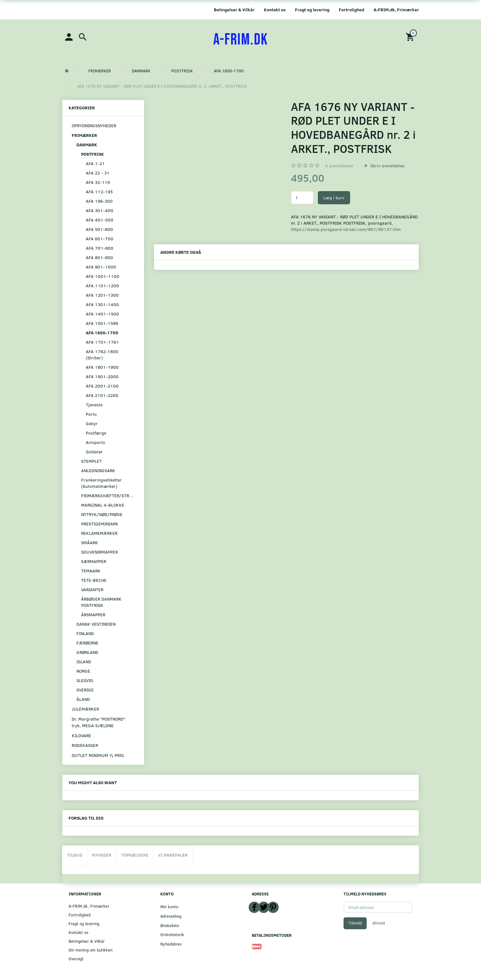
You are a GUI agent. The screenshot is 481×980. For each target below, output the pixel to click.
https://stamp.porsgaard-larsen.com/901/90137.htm (346, 229)
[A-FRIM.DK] (241, 40)
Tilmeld (355, 923)
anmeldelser (339, 166)
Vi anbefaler (173, 855)
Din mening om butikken (91, 950)
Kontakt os (275, 10)
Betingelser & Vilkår (234, 10)
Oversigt (76, 959)
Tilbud (75, 855)
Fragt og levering (312, 10)
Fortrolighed (352, 10)
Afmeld (379, 923)
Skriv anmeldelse (387, 166)
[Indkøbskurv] (411, 36)
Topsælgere (135, 855)
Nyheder (102, 855)
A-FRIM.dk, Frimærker (396, 10)
